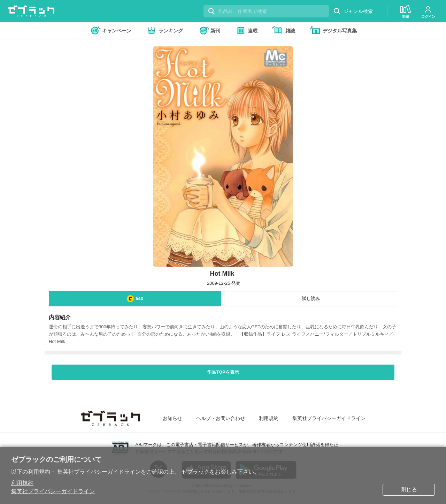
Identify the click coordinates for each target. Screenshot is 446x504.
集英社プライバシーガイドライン (53, 491)
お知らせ (172, 418)
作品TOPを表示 (223, 372)
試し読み (311, 299)
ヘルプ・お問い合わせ (221, 418)
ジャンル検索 (353, 11)
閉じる (409, 490)
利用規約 (22, 483)
